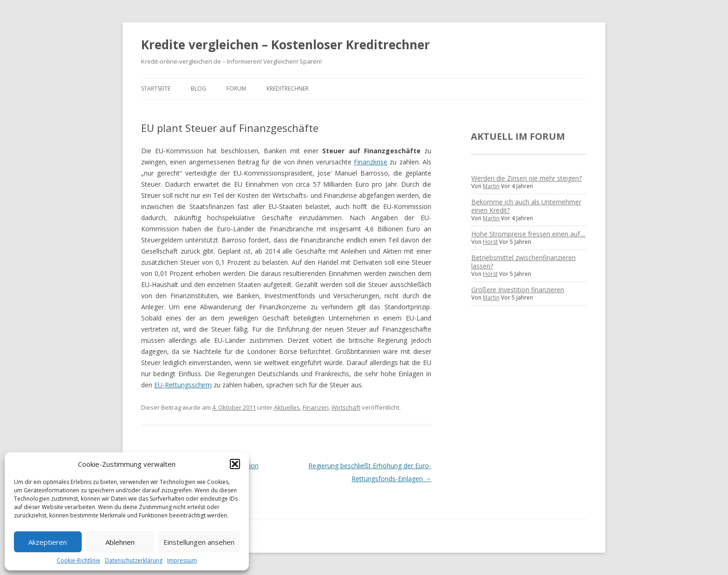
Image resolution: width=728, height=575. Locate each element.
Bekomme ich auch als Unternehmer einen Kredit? (526, 206)
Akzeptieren (48, 542)
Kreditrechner (288, 88)
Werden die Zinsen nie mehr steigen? (526, 178)
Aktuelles (287, 407)
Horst (490, 242)
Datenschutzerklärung (134, 560)
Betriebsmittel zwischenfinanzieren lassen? (523, 262)
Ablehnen (120, 542)
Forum (236, 88)
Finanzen (316, 407)
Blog (198, 88)
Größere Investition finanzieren (518, 290)
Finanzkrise (370, 162)
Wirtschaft (346, 407)
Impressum (182, 560)
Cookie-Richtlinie (78, 560)
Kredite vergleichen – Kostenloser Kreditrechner (286, 45)
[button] (235, 464)
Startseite (156, 88)
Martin (491, 186)
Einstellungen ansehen (199, 542)
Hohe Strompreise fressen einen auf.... (528, 234)
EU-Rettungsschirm (183, 385)
